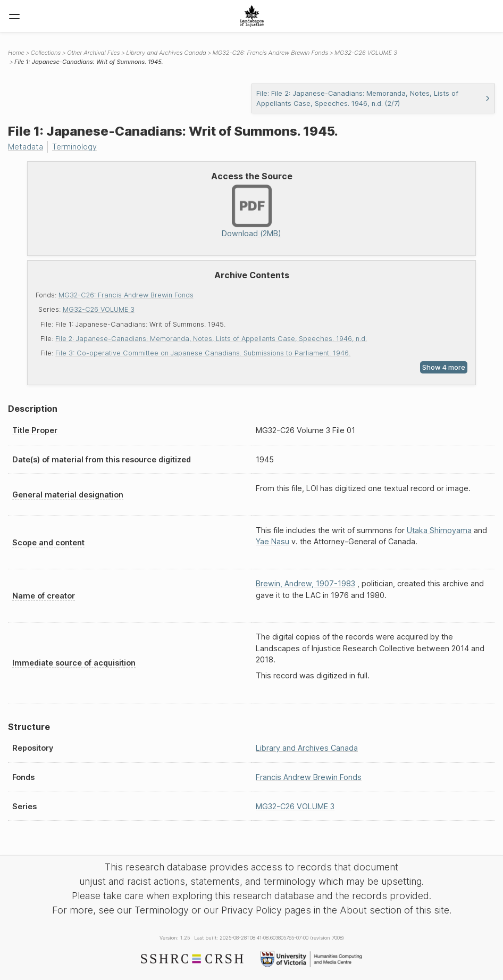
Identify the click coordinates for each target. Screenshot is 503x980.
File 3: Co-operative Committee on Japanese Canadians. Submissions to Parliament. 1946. (203, 353)
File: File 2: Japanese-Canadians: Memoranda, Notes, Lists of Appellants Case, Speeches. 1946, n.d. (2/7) (373, 98)
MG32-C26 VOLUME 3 (99, 309)
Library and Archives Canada (166, 53)
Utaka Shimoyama (439, 530)
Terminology (74, 147)
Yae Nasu (273, 541)
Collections (46, 53)
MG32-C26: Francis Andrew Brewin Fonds (126, 295)
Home (16, 53)
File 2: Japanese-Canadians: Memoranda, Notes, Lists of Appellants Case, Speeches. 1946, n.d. (211, 339)
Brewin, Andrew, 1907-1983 (305, 583)
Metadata (26, 147)
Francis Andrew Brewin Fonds (309, 777)
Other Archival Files (93, 53)
